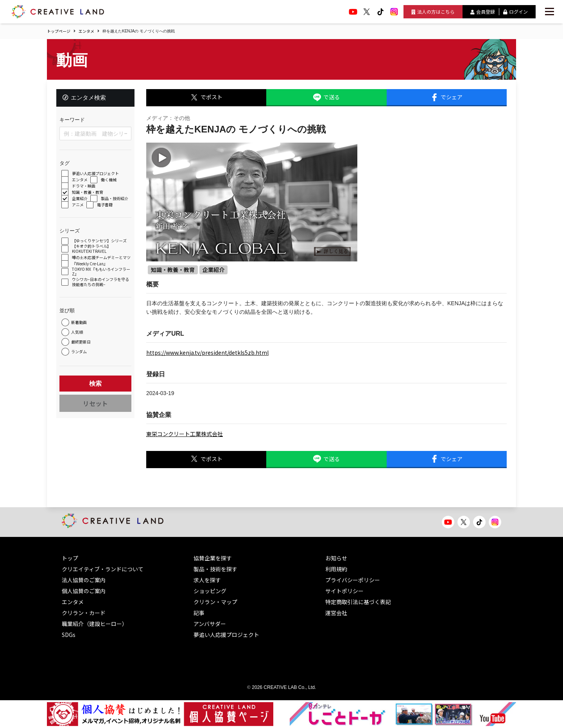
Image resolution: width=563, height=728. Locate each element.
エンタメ (86, 31)
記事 (199, 613)
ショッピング (210, 591)
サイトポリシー (344, 591)
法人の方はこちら (433, 12)
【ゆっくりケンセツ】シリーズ (100, 242)
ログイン (515, 12)
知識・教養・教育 (88, 193)
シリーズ (70, 232)
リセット (95, 408)
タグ (65, 164)
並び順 (68, 315)
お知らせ (336, 558)
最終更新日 (82, 347)
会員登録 (483, 12)
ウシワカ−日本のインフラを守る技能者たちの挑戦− (101, 287)
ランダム (80, 357)
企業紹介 (81, 199)
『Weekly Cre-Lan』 (91, 269)
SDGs (69, 635)
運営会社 (336, 613)
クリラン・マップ (215, 602)
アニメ (79, 206)
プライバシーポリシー (353, 580)
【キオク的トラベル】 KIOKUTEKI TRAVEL (92, 250)
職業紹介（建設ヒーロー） (95, 624)
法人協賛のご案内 (84, 580)
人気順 (78, 337)
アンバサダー (210, 624)
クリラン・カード (84, 613)
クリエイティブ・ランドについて (103, 569)
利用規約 (336, 569)
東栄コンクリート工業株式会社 (185, 434)
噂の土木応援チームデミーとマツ (100, 260)
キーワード (73, 121)
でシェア (446, 97)
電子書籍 (106, 206)
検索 (95, 388)
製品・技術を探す (215, 569)
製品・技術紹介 (115, 199)
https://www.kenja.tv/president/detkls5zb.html (207, 352)
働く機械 (109, 181)
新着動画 (80, 327)
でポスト (206, 97)
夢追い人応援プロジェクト (96, 174)
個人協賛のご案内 (84, 591)
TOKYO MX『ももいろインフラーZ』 (100, 276)
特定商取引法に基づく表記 (358, 602)
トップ (70, 558)
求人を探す (207, 580)
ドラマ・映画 (84, 187)
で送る (326, 97)
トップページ (59, 31)
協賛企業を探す (213, 558)
